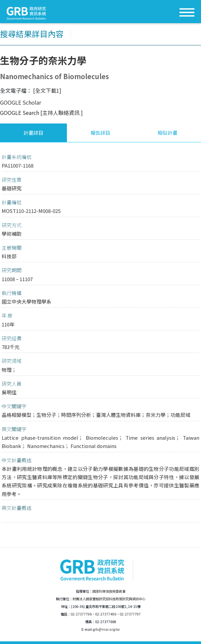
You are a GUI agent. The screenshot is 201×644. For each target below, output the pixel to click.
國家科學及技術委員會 (109, 591)
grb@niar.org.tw (106, 629)
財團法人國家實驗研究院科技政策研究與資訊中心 (109, 599)
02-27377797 (130, 614)
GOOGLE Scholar (21, 102)
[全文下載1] (47, 90)
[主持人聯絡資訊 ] (62, 113)
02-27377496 (106, 614)
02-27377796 (81, 614)
